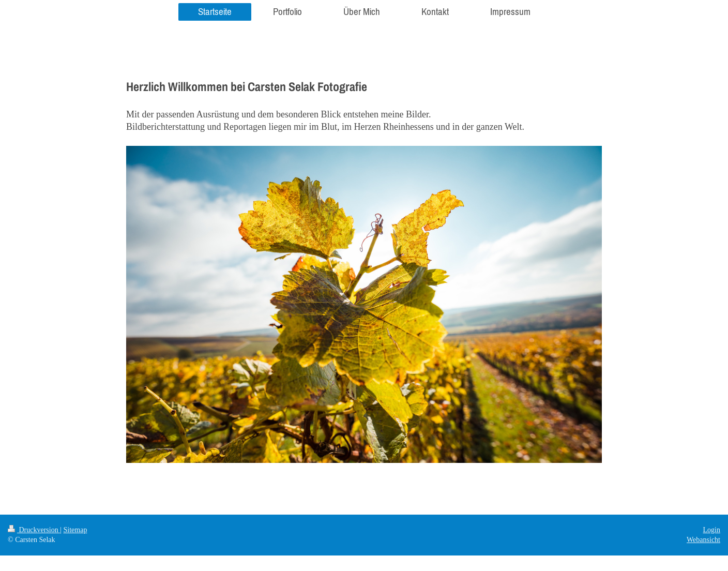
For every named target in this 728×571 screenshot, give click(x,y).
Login (712, 530)
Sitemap (75, 530)
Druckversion (34, 530)
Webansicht (703, 540)
